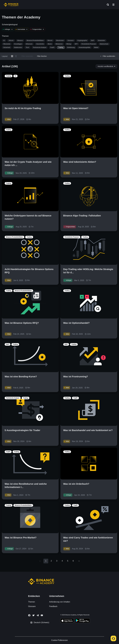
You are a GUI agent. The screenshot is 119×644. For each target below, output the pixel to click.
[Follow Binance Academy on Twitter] (33, 615)
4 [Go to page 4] (62, 561)
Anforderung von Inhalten (60, 602)
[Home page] (11, 5)
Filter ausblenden (107, 56)
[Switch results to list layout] (16, 56)
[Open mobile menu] (113, 5)
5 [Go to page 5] (68, 561)
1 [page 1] (46, 561)
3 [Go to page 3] (57, 561)
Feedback (53, 606)
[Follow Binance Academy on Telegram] (38, 615)
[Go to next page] (79, 561)
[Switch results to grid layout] (12, 56)
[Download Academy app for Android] (82, 621)
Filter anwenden (27, 56)
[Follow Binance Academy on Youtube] (42, 615)
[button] (113, 5)
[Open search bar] (107, 5)
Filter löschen (42, 56)
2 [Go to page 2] (51, 561)
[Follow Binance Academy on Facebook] (29, 615)
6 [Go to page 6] (73, 561)
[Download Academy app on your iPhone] (67, 621)
